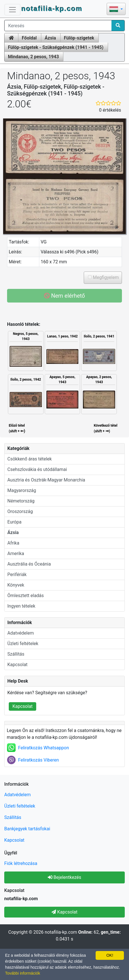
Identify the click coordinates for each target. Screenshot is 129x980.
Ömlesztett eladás (26, 596)
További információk (23, 973)
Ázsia (50, 38)
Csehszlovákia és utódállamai (37, 469)
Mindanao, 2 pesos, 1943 (33, 57)
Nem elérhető (65, 296)
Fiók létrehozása (21, 863)
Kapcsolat (17, 665)
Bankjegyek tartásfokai (27, 829)
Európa (14, 522)
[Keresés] (58, 26)
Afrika (13, 543)
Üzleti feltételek (23, 644)
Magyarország (22, 490)
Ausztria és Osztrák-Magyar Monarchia (46, 480)
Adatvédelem (21, 633)
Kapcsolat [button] (64, 912)
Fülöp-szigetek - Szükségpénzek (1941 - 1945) (56, 47)
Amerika (16, 553)
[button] (116, 10)
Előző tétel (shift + (17, 429)
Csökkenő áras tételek (30, 459)
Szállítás (16, 654)
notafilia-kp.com (52, 9)
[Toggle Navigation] (12, 10)
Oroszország (20, 511)
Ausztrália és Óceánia (29, 564)
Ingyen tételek (21, 606)
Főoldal (29, 38)
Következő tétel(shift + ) (106, 429)
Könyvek (16, 585)
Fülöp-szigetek (79, 38)
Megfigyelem (105, 277)
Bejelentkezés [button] (64, 877)
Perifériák (17, 575)
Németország (21, 501)
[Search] (118, 26)
